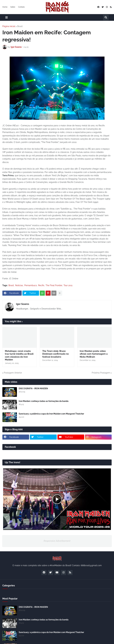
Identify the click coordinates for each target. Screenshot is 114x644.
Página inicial (9, 26)
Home (5, 7)
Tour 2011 (68, 285)
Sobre (13, 7)
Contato (21, 7)
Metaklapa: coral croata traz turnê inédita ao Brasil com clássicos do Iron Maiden (19, 355)
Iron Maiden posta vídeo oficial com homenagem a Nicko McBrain (94, 354)
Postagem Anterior (13, 373)
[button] (7, 17)
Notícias (19, 285)
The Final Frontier (54, 285)
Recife (41, 285)
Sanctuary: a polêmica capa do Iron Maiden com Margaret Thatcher (51, 414)
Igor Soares (23, 304)
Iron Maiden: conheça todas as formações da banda (44, 401)
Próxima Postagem (101, 373)
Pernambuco (31, 285)
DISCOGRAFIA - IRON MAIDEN (33, 388)
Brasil (20, 26)
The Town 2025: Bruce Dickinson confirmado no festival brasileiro (56, 354)
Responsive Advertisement (57, 541)
